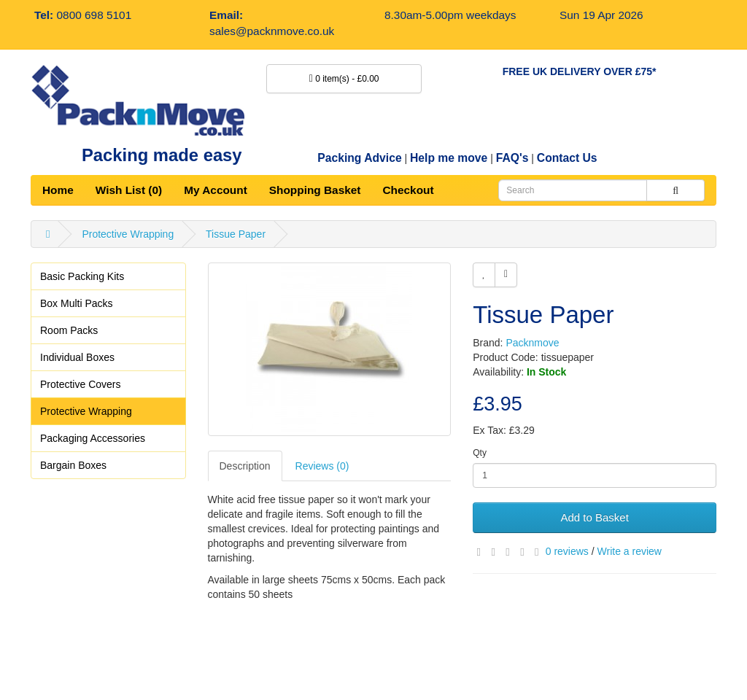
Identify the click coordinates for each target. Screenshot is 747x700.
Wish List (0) (129, 190)
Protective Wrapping (128, 234)
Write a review (630, 551)
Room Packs (69, 330)
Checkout (408, 190)
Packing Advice (359, 158)
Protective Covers (80, 384)
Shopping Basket (315, 190)
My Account (216, 190)
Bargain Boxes (73, 465)
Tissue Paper (236, 234)
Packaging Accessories (93, 438)
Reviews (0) (322, 466)
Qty (480, 453)
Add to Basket (594, 517)
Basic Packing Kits (82, 276)
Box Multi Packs (77, 303)
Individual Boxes (77, 357)
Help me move (449, 158)
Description (245, 466)
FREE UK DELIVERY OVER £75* (580, 71)
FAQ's (512, 158)
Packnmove (532, 343)
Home (58, 190)
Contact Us (567, 158)
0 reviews (567, 551)
